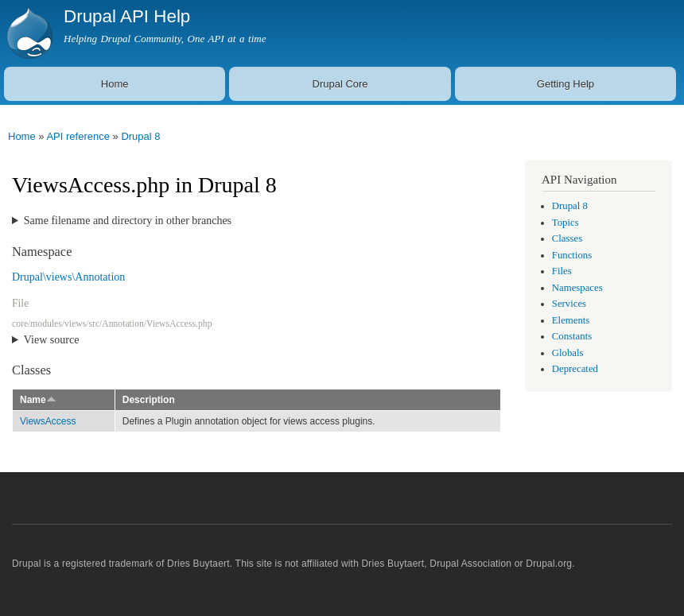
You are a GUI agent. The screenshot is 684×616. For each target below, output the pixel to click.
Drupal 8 (140, 136)
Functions (572, 255)
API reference (78, 136)
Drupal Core (340, 84)
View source (52, 340)
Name (38, 400)
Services (569, 304)
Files (562, 271)
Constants (572, 336)
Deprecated (575, 369)
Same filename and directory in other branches (128, 221)
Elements (571, 320)
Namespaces (577, 288)
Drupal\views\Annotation (68, 277)
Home (115, 84)
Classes (567, 238)
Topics (565, 223)
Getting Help (565, 84)
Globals (568, 353)
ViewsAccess (48, 421)
